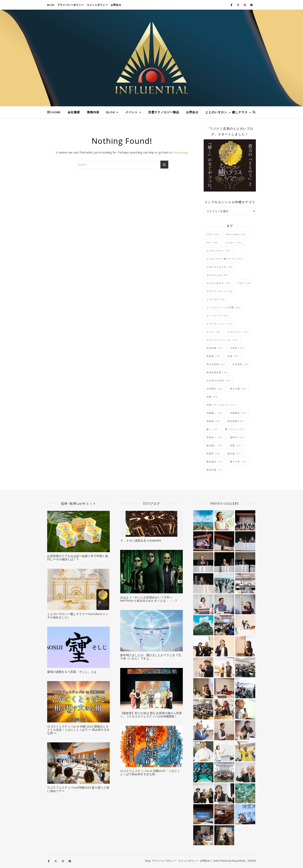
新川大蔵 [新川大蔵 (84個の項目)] (238, 389)
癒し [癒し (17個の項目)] (212, 429)
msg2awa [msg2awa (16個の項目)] (236, 234)
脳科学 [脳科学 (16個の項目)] (237, 437)
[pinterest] (251, 5)
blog (51, 5)
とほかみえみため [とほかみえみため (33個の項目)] (220, 267)
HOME (56, 112)
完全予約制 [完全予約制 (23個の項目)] (216, 364)
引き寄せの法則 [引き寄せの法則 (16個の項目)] (218, 380)
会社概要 (74, 112)
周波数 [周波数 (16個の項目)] (213, 356)
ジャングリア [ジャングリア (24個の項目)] (217, 316)
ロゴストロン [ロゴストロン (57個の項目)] (238, 332)
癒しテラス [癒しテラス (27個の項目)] (234, 429)
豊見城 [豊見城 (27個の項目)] (234, 454)
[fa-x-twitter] (238, 5)
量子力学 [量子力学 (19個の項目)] (238, 462)
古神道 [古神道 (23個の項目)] (237, 348)
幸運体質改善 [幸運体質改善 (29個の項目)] (217, 372)
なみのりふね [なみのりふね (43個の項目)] (217, 275)
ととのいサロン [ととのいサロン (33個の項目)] (218, 251)
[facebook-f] (232, 5)
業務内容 (93, 112)
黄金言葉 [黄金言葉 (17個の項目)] (215, 470)
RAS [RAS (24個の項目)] (212, 242)
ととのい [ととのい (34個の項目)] (233, 242)
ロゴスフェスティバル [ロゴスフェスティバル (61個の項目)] (222, 340)
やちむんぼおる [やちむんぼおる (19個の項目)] (218, 283)
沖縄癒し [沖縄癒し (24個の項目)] (215, 413)
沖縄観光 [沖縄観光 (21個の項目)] (238, 413)
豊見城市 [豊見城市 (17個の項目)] (215, 462)
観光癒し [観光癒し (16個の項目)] (215, 445)
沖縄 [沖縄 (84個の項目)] (212, 397)
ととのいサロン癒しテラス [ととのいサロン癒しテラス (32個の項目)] (225, 259)
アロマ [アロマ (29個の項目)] (244, 283)
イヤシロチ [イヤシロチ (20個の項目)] (216, 299)
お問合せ (116, 5)
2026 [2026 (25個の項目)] (213, 234)
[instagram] (245, 5)
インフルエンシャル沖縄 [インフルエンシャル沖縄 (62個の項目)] (223, 307)
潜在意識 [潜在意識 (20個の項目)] (236, 421)
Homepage (181, 152)
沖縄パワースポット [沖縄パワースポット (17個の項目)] (221, 405)
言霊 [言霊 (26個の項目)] (236, 445)
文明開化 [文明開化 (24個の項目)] (215, 389)
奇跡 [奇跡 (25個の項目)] (233, 356)
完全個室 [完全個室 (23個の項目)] (241, 364)
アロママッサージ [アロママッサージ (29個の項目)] (220, 291)
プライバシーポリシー (71, 5)
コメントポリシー (97, 5)
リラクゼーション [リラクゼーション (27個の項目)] (220, 324)
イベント (132, 112)
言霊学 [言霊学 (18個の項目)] (213, 454)
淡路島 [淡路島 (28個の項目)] (213, 421)
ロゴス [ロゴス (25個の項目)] (213, 332)
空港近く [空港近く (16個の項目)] (215, 437)
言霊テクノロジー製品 (164, 112)
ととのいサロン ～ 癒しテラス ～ (229, 112)
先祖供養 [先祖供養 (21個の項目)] (215, 348)
